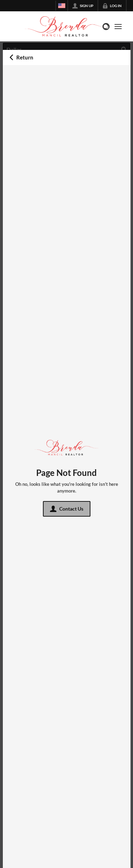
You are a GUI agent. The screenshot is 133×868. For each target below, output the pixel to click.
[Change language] (62, 6)
